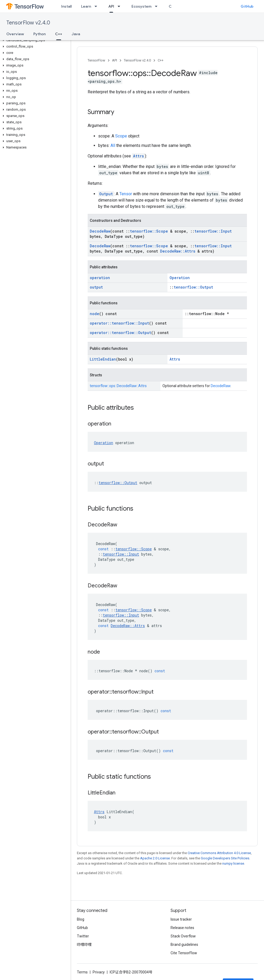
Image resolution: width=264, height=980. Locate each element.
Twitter (83, 936)
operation (100, 278)
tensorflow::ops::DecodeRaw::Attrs (118, 386)
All (113, 145)
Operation (180, 278)
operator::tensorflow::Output (120, 333)
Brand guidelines (184, 945)
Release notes (182, 928)
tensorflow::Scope (149, 231)
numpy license (233, 863)
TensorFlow (96, 60)
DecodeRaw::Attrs (178, 251)
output (96, 287)
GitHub (247, 6)
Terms (82, 972)
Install (66, 6)
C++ (161, 60)
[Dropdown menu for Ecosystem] (158, 6)
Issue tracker (181, 919)
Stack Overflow (183, 936)
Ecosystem (141, 6)
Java (76, 34)
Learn (86, 6)
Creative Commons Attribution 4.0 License (219, 853)
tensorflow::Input (213, 231)
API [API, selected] (111, 6)
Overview (15, 34)
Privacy (99, 972)
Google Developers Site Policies (225, 858)
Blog (81, 919)
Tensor (126, 194)
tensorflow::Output (193, 287)
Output (106, 194)
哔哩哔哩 (84, 945)
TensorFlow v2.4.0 (28, 23)
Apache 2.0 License (155, 858)
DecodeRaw (100, 231)
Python (39, 34)
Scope (121, 136)
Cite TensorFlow (184, 953)
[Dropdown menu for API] (120, 6)
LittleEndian (103, 359)
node (94, 314)
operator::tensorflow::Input (119, 323)
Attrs (138, 156)
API (115, 60)
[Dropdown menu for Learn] (97, 6)
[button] (34, 40)
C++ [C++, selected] (59, 34)
